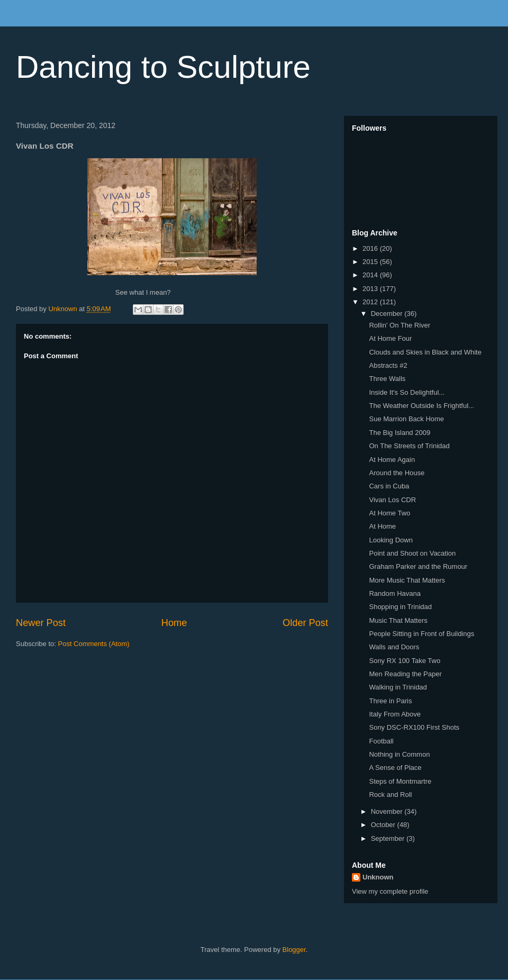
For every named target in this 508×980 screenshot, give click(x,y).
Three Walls (387, 379)
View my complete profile (390, 891)
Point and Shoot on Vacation (412, 553)
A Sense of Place (395, 768)
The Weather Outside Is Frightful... (421, 406)
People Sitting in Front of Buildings (421, 634)
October (384, 825)
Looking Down (391, 540)
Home (174, 623)
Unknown (378, 877)
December (388, 314)
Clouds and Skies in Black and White (425, 352)
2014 (371, 275)
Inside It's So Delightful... (407, 392)
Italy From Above (395, 714)
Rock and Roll (390, 795)
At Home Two (389, 513)
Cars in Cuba (389, 486)
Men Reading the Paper (405, 674)
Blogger (294, 950)
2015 (371, 262)
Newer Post (41, 623)
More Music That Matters (407, 580)
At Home (382, 526)
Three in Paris (390, 701)
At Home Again (392, 460)
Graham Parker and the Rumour (418, 566)
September (389, 838)
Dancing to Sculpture (163, 67)
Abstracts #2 (388, 365)
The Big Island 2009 (400, 433)
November (388, 811)
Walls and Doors (394, 647)
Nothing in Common (399, 754)
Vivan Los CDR (392, 500)
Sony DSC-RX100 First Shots (414, 727)
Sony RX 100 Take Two (405, 661)
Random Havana (395, 593)
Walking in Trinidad (398, 687)
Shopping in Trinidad (400, 607)
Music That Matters (398, 620)
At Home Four (390, 338)
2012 (371, 302)
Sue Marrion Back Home (406, 419)
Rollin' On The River (400, 325)
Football (381, 741)
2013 (371, 289)
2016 (371, 248)
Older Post (305, 623)
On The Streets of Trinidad (409, 446)
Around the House (397, 473)
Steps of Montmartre (400, 781)
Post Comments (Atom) (94, 644)
